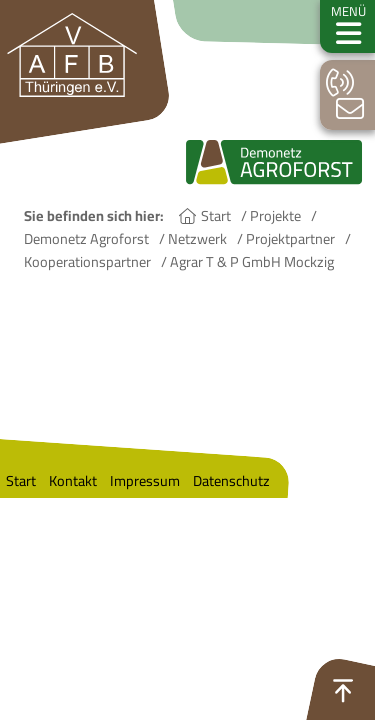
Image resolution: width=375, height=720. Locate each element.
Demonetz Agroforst (86, 238)
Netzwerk (197, 238)
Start (216, 215)
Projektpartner (290, 238)
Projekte (275, 215)
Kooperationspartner (87, 261)
